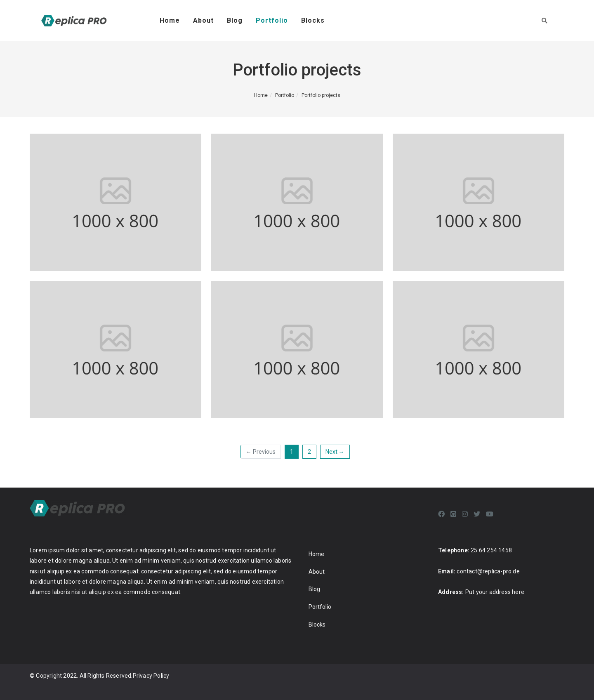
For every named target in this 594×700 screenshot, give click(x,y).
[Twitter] (477, 514)
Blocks (313, 20)
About (203, 20)
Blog (235, 20)
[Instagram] (465, 514)
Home (170, 20)
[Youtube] (490, 514)
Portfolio (272, 20)
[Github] (453, 514)
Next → (335, 452)
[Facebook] (441, 514)
